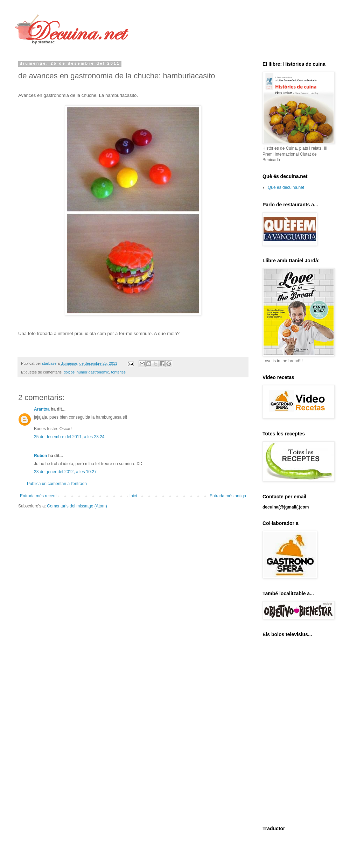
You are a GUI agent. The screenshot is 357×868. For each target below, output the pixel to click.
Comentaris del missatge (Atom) (77, 506)
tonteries (118, 372)
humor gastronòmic (93, 372)
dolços (69, 372)
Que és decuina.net (286, 187)
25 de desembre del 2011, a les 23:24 (69, 437)
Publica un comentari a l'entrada (57, 484)
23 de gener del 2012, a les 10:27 (65, 472)
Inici (133, 496)
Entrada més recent (38, 496)
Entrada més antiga (228, 496)
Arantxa (42, 409)
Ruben (40, 456)
